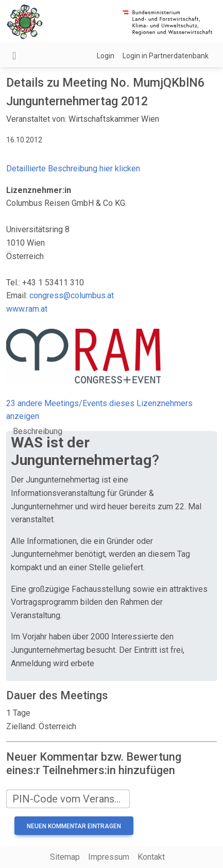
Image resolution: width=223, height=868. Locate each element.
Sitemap (65, 857)
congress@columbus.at (72, 295)
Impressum (109, 857)
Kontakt (151, 857)
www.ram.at (27, 309)
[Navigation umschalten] (14, 56)
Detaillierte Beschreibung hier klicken (73, 168)
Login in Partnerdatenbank (166, 56)
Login (106, 56)
